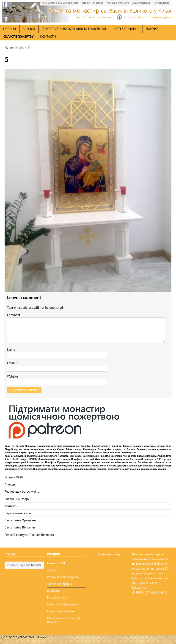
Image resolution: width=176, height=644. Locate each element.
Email (11, 363)
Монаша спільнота (118, 3)
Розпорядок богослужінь (22, 491)
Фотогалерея (162, 3)
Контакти (48, 37)
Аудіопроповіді (142, 3)
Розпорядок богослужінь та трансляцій (74, 29)
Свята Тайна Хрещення (21, 520)
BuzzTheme (39, 637)
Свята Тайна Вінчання (20, 527)
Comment (14, 315)
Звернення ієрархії (18, 499)
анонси (29, 29)
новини (10, 29)
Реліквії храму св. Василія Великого (29, 535)
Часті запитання (126, 29)
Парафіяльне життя (18, 513)
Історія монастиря (93, 3)
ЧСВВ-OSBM (158, 592)
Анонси (10, 484)
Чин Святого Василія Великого (60, 3)
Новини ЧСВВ (14, 477)
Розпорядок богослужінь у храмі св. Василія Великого (115, 449)
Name (12, 350)
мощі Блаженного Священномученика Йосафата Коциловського (73, 452)
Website (12, 376)
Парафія (152, 29)
